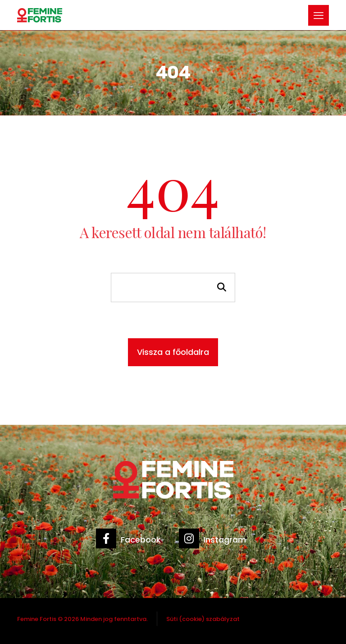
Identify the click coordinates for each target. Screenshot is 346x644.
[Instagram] (215, 543)
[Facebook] (131, 543)
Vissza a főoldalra (173, 352)
